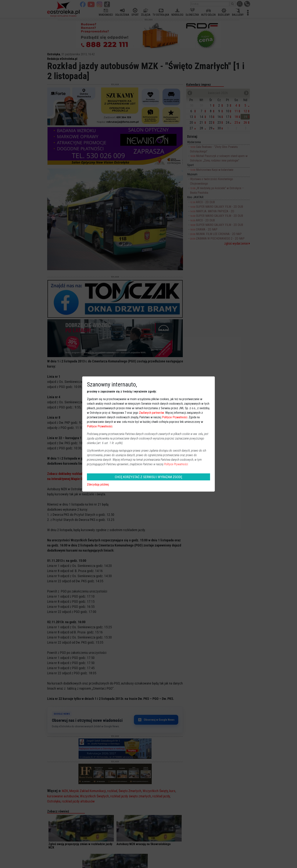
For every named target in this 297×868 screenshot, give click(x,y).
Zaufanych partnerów (151, 413)
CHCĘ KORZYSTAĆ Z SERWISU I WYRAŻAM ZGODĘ (148, 477)
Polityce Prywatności (175, 417)
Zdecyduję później (98, 484)
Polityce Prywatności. (176, 464)
